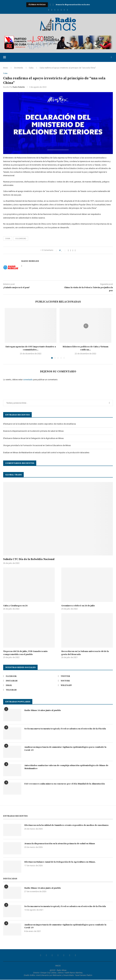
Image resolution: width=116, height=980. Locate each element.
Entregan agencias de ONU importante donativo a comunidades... (31, 349)
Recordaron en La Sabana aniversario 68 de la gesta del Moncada (85, 653)
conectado (28, 380)
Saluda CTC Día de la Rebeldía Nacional (29, 559)
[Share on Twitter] (71, 251)
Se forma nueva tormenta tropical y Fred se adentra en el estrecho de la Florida (65, 729)
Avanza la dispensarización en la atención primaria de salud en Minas (33, 431)
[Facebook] (49, 10)
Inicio (6, 68)
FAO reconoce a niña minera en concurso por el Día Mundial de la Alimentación (64, 784)
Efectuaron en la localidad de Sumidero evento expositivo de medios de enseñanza (39, 424)
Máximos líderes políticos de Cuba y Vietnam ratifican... (85, 349)
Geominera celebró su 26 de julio (78, 606)
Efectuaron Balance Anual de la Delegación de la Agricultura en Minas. (34, 438)
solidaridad (21, 239)
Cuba (31, 68)
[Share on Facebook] (68, 251)
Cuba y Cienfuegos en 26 (15, 606)
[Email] (61, 10)
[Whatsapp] (64, 10)
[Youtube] (58, 10)
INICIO (58, 966)
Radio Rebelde (19, 87)
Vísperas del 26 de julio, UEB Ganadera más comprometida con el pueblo (25, 653)
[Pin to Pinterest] (73, 251)
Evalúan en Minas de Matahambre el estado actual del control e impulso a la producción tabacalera (46, 453)
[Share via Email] (75, 251)
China (8, 239)
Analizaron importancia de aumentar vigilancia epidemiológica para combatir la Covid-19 (65, 749)
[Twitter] (52, 10)
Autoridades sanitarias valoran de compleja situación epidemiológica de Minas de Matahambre (66, 767)
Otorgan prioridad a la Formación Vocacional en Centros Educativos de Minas (37, 446)
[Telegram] (67, 10)
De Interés (19, 68)
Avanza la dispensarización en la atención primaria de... (82, 5)
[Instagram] (55, 10)
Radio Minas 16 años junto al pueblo (43, 711)
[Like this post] (64, 251)
